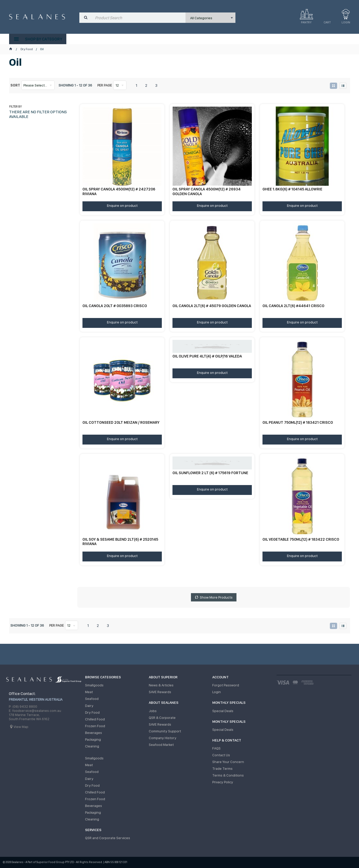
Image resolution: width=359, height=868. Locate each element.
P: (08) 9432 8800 (23, 707)
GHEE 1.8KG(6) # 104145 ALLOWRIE (292, 189)
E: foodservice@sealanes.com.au (35, 711)
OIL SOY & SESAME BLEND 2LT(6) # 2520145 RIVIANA (120, 541)
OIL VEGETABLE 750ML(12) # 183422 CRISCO (301, 539)
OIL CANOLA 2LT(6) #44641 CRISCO (293, 306)
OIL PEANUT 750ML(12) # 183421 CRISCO (298, 422)
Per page (105, 85)
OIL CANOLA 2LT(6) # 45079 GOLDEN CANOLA (212, 306)
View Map (21, 727)
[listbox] (211, 18)
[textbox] (139, 18)
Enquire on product (122, 205)
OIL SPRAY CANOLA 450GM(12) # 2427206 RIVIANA (119, 191)
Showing (75, 85)
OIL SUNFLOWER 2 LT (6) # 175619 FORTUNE (210, 473)
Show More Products (216, 597)
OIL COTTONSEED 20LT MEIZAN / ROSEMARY (121, 422)
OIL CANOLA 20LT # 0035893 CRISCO (115, 306)
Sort (15, 85)
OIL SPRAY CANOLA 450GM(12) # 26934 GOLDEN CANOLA (207, 191)
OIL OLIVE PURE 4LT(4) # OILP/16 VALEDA (207, 356)
